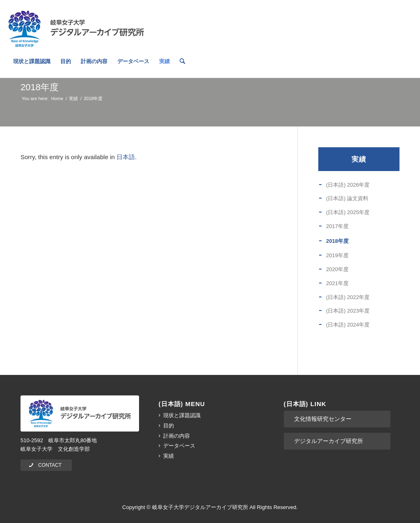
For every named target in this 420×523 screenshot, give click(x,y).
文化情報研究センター (323, 419)
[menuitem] (32, 68)
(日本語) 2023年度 (348, 311)
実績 (359, 159)
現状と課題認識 (182, 415)
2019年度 (337, 255)
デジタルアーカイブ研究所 (329, 441)
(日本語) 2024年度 (348, 325)
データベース (179, 446)
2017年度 (337, 226)
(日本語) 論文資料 (347, 198)
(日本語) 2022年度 (348, 297)
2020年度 (337, 269)
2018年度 (40, 87)
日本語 (126, 157)
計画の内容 (177, 436)
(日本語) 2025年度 (348, 212)
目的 (169, 426)
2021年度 (337, 283)
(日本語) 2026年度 (348, 185)
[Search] (182, 68)
